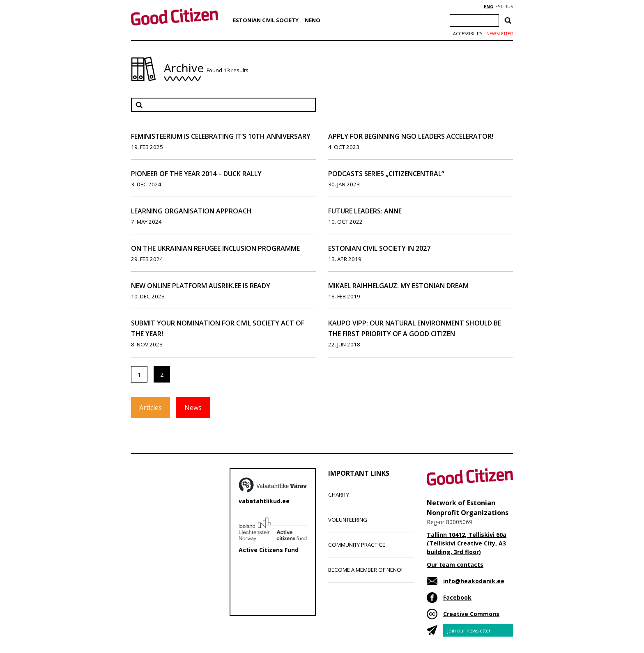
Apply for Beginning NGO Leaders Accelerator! (411, 136)
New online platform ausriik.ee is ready (201, 286)
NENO (313, 20)
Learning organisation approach (191, 211)
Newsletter (500, 34)
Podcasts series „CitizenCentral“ (386, 174)
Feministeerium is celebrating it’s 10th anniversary (221, 136)
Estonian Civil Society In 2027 (379, 248)
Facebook (457, 597)
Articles (151, 408)
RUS (509, 7)
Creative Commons (471, 614)
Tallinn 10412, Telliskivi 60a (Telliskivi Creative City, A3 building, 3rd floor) (467, 543)
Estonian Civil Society (266, 20)
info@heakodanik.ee (474, 581)
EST (499, 7)
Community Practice (357, 545)
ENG (489, 7)
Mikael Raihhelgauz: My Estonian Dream (398, 286)
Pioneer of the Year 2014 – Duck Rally (196, 174)
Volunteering (348, 520)
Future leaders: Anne (365, 211)
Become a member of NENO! (365, 570)
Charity (339, 495)
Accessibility (468, 34)
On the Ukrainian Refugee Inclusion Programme (215, 248)
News (193, 408)
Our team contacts (455, 565)
